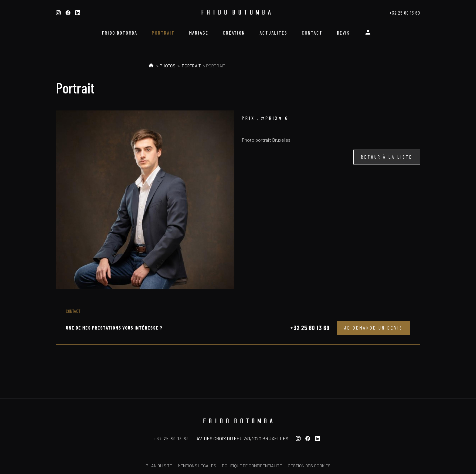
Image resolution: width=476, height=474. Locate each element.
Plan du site (159, 466)
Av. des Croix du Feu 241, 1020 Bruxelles (242, 438)
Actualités (273, 33)
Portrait (163, 33)
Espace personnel (369, 35)
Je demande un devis (373, 328)
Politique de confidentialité (252, 466)
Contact (312, 33)
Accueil (151, 66)
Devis (343, 33)
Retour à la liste (387, 157)
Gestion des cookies (309, 466)
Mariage (199, 33)
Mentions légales (197, 466)
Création (234, 33)
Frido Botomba (120, 33)
